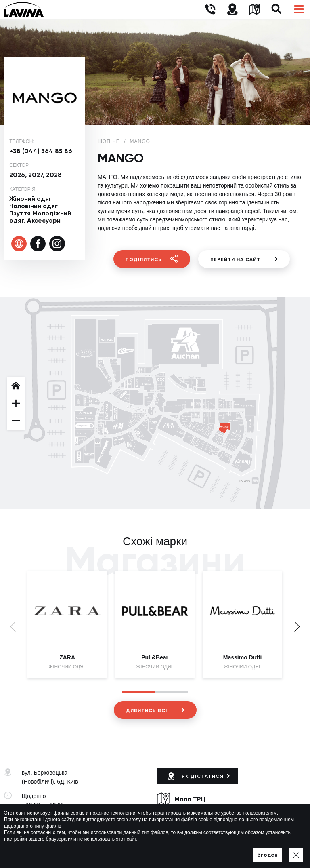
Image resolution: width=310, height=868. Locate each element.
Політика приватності (182, 850)
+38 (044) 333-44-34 (48, 820)
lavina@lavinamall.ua (49, 828)
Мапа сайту (226, 850)
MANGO (140, 141)
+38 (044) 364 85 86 (41, 151)
